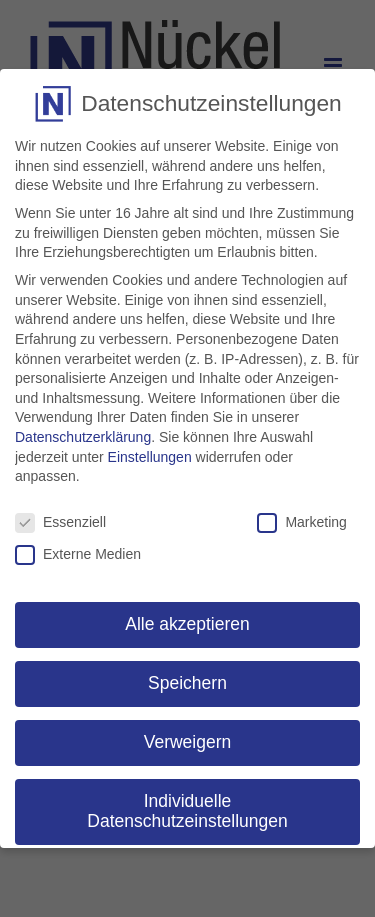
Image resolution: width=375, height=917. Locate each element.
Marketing (301, 522)
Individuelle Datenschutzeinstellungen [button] (187, 811)
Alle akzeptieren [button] (187, 624)
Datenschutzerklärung (83, 437)
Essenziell (60, 522)
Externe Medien (78, 554)
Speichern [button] (187, 683)
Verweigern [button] (188, 742)
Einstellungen (150, 457)
